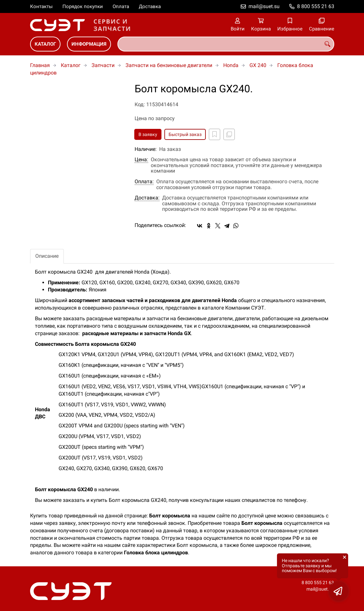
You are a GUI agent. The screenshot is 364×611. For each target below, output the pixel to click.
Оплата (121, 6)
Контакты (41, 6)
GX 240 (258, 65)
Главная (40, 65)
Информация (89, 44)
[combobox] (226, 44)
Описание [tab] (47, 256)
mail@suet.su (264, 6)
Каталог (45, 44)
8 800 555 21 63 (316, 6)
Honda (231, 65)
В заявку (148, 134)
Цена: (141, 160)
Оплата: (144, 182)
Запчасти (103, 65)
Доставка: (147, 198)
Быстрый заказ (185, 134)
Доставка (150, 6)
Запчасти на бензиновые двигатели (169, 65)
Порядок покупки (83, 6)
